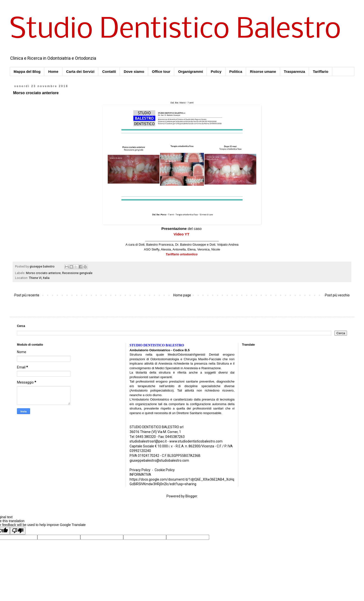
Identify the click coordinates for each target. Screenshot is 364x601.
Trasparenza (295, 71)
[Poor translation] (18, 531)
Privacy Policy (140, 470)
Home (53, 71)
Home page (182, 295)
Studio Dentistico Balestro (175, 30)
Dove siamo (134, 71)
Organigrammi (191, 71)
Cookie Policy (165, 470)
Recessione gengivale (77, 273)
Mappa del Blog (27, 71)
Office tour (161, 71)
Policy (216, 71)
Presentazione (174, 229)
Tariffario (321, 71)
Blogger (191, 496)
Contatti (109, 71)
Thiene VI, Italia (39, 278)
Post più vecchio (337, 295)
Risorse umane (263, 71)
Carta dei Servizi (80, 71)
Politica (236, 71)
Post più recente (27, 295)
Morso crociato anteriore (43, 273)
